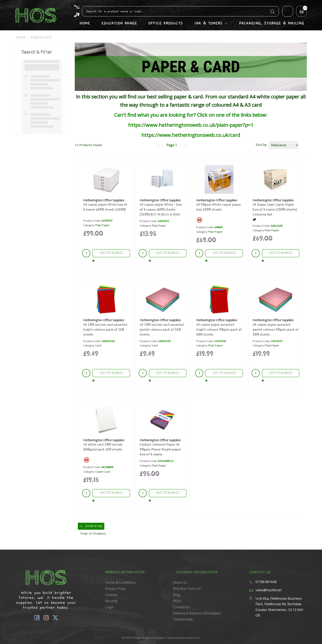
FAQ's (177, 601)
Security (111, 601)
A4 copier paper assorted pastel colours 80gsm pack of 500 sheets (275, 330)
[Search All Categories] (180, 11)
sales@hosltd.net (269, 590)
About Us (180, 582)
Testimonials (183, 619)
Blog (177, 595)
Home (85, 23)
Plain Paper (102, 225)
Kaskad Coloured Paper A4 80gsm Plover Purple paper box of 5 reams (160, 450)
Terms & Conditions (120, 582)
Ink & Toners (208, 23)
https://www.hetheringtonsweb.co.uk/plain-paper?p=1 (191, 125)
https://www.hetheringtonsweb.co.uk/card (191, 135)
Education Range (119, 23)
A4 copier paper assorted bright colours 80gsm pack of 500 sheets (219, 330)
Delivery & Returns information (197, 613)
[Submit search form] (273, 11)
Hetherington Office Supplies (104, 200)
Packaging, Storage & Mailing (272, 23)
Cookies (111, 595)
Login (110, 607)
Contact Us (181, 607)
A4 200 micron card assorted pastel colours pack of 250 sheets (162, 330)
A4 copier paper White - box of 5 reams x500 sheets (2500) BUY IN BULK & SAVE (161, 210)
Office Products (166, 23)
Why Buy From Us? (187, 589)
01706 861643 (266, 582)
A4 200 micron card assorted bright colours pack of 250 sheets (105, 330)
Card (98, 345)
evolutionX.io (192, 638)
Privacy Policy (115, 589)
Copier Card (103, 472)
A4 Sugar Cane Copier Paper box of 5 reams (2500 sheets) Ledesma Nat (275, 210)
